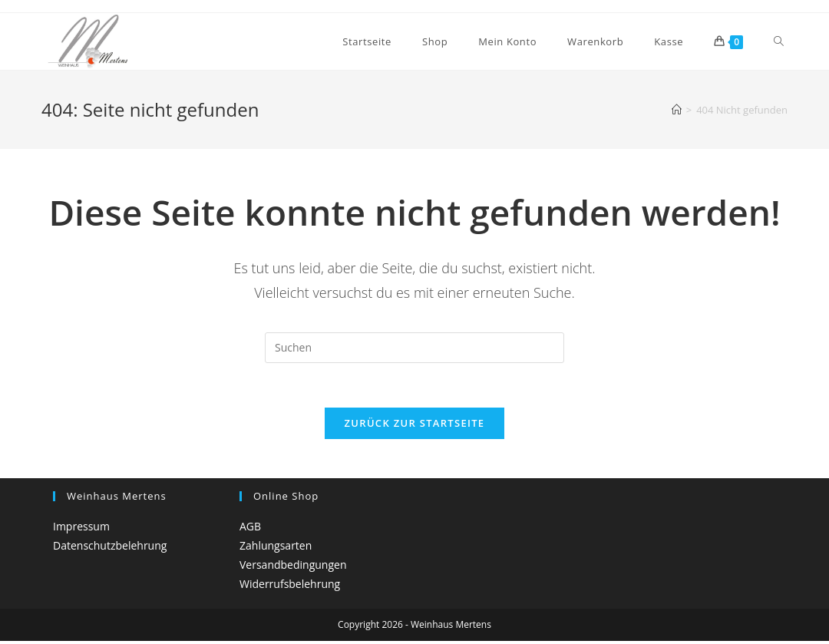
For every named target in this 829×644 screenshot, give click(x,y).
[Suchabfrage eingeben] (414, 348)
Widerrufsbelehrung (290, 586)
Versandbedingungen (293, 567)
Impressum (81, 528)
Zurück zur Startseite (415, 425)
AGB (250, 528)
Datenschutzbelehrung (110, 548)
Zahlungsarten (276, 548)
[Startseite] (677, 110)
